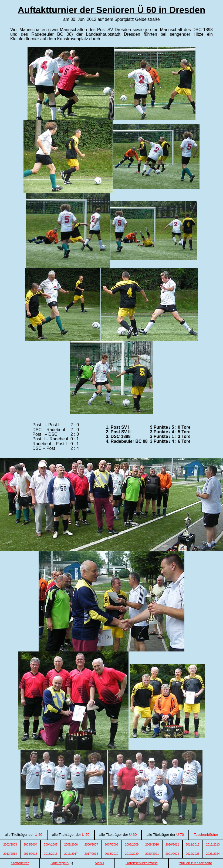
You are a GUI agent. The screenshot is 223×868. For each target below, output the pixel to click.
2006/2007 (91, 844)
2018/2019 (111, 854)
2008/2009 (132, 844)
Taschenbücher (206, 835)
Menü (99, 863)
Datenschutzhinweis (142, 863)
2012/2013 (213, 844)
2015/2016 (51, 854)
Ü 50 (86, 835)
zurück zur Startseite (196, 863)
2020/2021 (152, 854)
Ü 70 (180, 835)
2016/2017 (71, 854)
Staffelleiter (20, 863)
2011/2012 (192, 844)
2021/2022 (172, 854)
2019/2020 (132, 854)
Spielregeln (60, 863)
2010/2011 (172, 844)
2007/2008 (111, 844)
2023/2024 (213, 854)
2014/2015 (30, 854)
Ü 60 (133, 835)
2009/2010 (152, 844)
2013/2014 (10, 854)
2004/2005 (51, 844)
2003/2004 (30, 844)
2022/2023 (192, 854)
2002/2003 (10, 844)
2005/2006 (71, 844)
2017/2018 (91, 854)
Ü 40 (39, 835)
